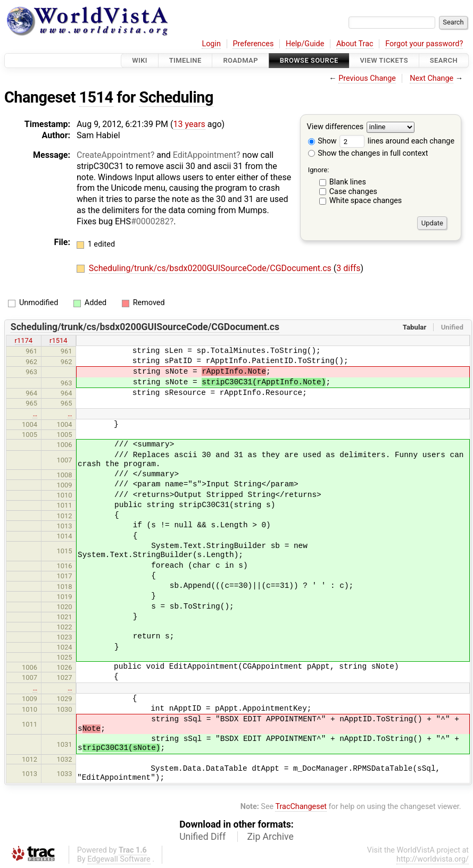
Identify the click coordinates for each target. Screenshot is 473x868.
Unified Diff (202, 837)
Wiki (140, 60)
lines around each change (397, 141)
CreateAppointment (114, 155)
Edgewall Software (119, 859)
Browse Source (309, 60)
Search (444, 60)
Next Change (431, 78)
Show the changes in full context (368, 153)
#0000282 (150, 221)
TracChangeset (301, 807)
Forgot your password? (424, 44)
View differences (335, 127)
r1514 (59, 340)
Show (322, 141)
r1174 (24, 340)
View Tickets (384, 60)
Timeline (185, 60)
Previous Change (367, 78)
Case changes (353, 192)
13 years (189, 124)
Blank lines (348, 182)
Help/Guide (305, 44)
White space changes (366, 201)
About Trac (355, 44)
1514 (96, 97)
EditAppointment (205, 155)
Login (211, 44)
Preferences (253, 44)
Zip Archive (271, 837)
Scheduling (176, 97)
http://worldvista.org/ (433, 859)
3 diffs (348, 268)
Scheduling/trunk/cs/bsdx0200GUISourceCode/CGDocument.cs (211, 268)
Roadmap (240, 60)
